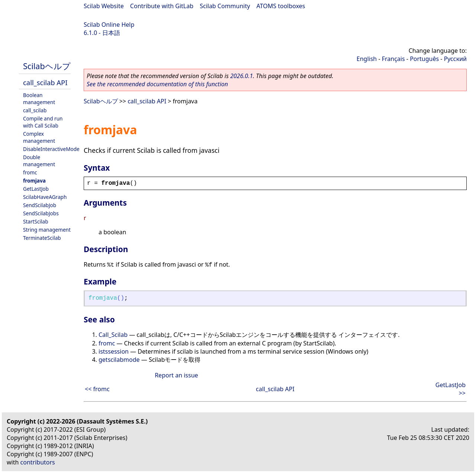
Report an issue (176, 375)
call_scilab (35, 110)
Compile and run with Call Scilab (43, 122)
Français (393, 59)
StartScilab (36, 221)
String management (47, 230)
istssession (114, 351)
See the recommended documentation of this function (157, 84)
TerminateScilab (42, 238)
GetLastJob (36, 189)
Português (424, 59)
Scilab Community (225, 6)
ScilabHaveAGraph (45, 197)
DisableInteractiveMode (51, 149)
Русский (455, 59)
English (367, 59)
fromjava (34, 181)
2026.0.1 (242, 76)
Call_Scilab (113, 335)
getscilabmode (119, 360)
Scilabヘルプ (47, 66)
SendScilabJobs (41, 213)
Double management (39, 161)
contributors (38, 462)
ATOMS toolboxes (281, 6)
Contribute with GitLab (162, 6)
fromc (30, 172)
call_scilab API (45, 82)
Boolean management (39, 99)
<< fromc (97, 389)
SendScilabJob (40, 205)
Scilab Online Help (109, 25)
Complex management (39, 137)
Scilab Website (104, 6)
